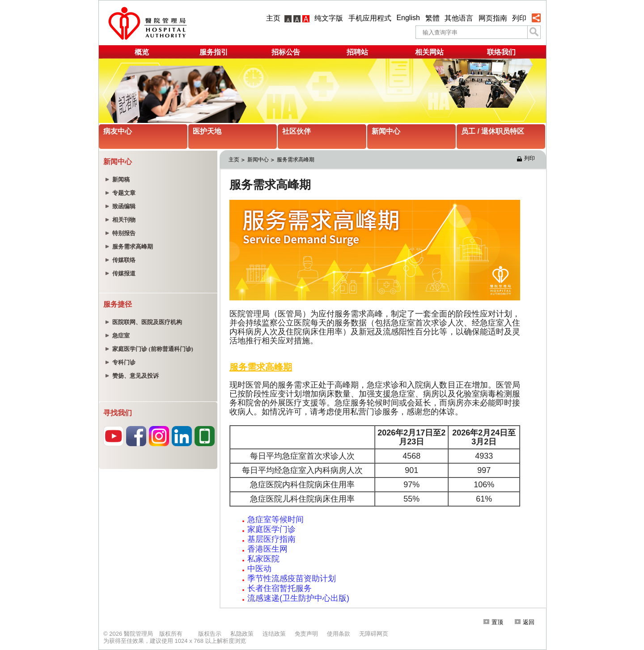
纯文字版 (329, 18)
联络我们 (501, 52)
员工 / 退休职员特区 (493, 131)
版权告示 (210, 634)
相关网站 (429, 52)
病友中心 (118, 131)
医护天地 (207, 131)
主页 (273, 18)
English (408, 18)
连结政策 (274, 634)
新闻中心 (386, 131)
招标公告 (286, 52)
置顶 (493, 622)
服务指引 (214, 52)
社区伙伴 (297, 131)
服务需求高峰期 (296, 160)
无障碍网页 (374, 634)
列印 (519, 18)
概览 (142, 52)
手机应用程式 (370, 18)
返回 (525, 622)
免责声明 (306, 634)
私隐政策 (242, 634)
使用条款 (339, 634)
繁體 (432, 18)
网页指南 (493, 18)
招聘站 (357, 52)
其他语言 (459, 18)
